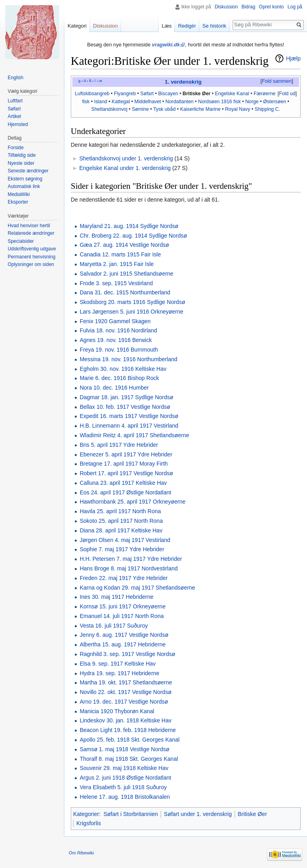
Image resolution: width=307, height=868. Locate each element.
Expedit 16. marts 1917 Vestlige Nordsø (129, 416)
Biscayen (168, 94)
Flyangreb (125, 94)
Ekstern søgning (25, 179)
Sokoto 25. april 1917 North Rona (121, 521)
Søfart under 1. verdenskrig (198, 814)
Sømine (140, 109)
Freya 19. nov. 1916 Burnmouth (119, 350)
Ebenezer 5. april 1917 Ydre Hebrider (126, 454)
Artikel (14, 116)
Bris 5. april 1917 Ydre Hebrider (119, 445)
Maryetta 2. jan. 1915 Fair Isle (117, 264)
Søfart (147, 94)
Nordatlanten (180, 102)
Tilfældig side (22, 155)
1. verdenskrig (183, 82)
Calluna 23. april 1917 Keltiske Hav (123, 483)
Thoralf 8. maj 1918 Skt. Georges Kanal (129, 759)
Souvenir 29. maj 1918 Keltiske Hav (124, 768)
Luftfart (15, 101)
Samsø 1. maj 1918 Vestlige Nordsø (124, 749)
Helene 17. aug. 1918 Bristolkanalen (125, 797)
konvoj (120, 109)
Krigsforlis (89, 823)
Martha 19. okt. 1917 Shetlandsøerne (126, 682)
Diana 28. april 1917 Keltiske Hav (121, 530)
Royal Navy (238, 109)
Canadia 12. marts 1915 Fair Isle (120, 254)
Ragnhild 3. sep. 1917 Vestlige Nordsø (127, 654)
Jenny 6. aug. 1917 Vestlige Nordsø (124, 635)
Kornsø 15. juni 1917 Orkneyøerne (123, 606)
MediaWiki (19, 194)
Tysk (158, 109)
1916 (226, 102)
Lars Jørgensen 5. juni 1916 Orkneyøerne (131, 312)
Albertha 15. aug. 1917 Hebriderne (123, 644)
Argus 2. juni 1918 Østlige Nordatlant (125, 778)
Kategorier (86, 814)
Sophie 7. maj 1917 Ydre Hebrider (122, 549)
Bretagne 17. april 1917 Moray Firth (124, 464)
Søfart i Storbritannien (131, 814)
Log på (295, 7)
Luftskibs (85, 94)
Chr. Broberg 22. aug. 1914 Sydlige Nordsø (133, 236)
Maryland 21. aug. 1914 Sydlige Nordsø (129, 226)
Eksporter (18, 202)
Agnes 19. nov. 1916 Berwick (116, 340)
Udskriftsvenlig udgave (32, 249)
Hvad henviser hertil (29, 226)
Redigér (187, 26)
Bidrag (248, 7)
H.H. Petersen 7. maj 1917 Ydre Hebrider (131, 559)
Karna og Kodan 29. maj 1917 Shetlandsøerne (137, 588)
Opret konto (272, 7)
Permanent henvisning (31, 257)
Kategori (77, 26)
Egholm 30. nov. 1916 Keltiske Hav (123, 369)
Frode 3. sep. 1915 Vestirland (116, 283)
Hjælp (293, 58)
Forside (16, 148)
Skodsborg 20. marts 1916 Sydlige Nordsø (132, 302)
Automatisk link (24, 186)
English (15, 78)
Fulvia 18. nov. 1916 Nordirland (118, 330)
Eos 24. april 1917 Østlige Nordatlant (125, 492)
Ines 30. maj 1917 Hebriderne (116, 597)
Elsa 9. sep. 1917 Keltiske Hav (118, 664)
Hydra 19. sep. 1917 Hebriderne (119, 673)
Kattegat (121, 102)
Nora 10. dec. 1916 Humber (114, 388)
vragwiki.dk (166, 45)
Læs (167, 26)
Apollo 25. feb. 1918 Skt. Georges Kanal (130, 740)
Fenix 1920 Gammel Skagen (115, 321)
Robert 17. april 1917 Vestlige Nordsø (126, 473)
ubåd (170, 109)
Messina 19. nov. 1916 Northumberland (128, 359)
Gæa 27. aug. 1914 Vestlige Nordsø (124, 245)
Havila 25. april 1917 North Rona (120, 511)
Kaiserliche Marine (200, 109)
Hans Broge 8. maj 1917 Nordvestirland (129, 568)
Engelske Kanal (232, 94)
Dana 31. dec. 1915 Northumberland (125, 292)
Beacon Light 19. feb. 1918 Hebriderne (128, 730)
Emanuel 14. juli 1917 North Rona (122, 616)
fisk (86, 102)
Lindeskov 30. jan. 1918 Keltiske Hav (126, 720)
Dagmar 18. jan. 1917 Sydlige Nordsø (126, 397)
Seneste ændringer (28, 171)
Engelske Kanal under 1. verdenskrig (125, 168)
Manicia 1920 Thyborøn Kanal (117, 711)
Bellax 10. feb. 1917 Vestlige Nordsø (125, 407)
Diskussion (226, 7)
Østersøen (274, 102)
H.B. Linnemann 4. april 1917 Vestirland (129, 426)
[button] (277, 82)
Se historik (214, 26)
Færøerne (264, 94)
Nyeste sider (21, 163)
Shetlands (102, 109)
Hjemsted (18, 124)
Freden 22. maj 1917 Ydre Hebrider (124, 578)
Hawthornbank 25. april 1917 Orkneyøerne (133, 502)
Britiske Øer (197, 94)
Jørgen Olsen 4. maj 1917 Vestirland (125, 540)
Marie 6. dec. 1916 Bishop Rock (119, 378)
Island (101, 102)
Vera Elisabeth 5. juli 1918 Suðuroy (123, 787)
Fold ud (287, 94)
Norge (252, 102)
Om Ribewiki (81, 853)
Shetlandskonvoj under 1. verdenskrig (126, 158)
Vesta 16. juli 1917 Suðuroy (114, 626)
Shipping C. (267, 109)
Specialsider (21, 241)
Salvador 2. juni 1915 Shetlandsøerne (126, 274)
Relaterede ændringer (31, 233)
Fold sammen (277, 81)
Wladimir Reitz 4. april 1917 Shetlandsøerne (134, 435)
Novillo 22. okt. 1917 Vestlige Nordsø (126, 692)
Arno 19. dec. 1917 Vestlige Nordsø (124, 702)
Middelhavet (148, 102)
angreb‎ (102, 94)
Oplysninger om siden (31, 264)
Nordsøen (209, 102)
